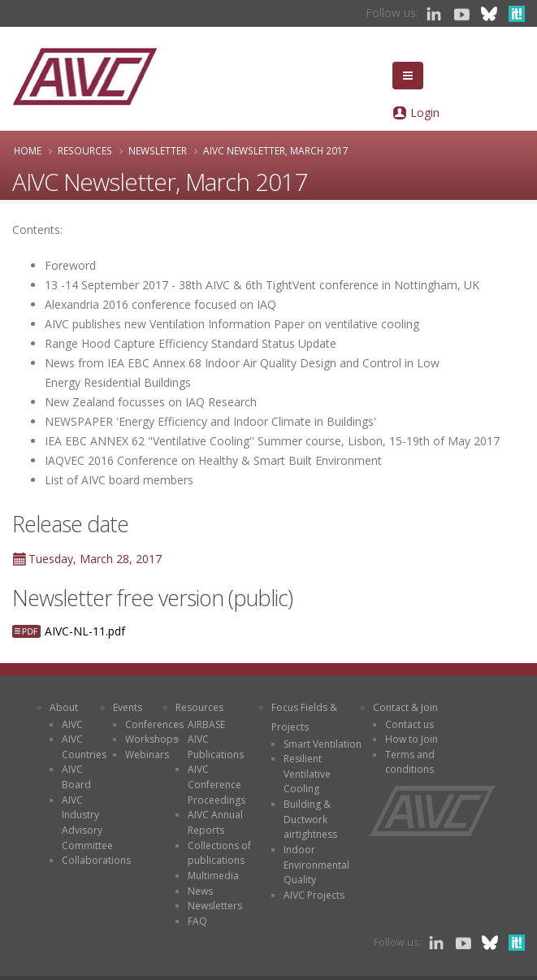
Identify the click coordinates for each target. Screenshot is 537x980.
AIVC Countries (84, 747)
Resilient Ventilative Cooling (307, 774)
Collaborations (96, 860)
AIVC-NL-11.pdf (85, 631)
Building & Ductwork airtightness (310, 819)
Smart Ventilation (323, 744)
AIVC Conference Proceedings (217, 784)
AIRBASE (206, 724)
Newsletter (158, 150)
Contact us (409, 724)
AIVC (72, 724)
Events (128, 707)
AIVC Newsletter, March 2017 (276, 150)
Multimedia (213, 876)
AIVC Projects (314, 895)
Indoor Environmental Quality (316, 865)
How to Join (411, 739)
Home (28, 150)
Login (425, 113)
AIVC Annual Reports (215, 822)
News (200, 891)
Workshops (152, 739)
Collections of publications (219, 853)
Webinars (147, 755)
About (64, 707)
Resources (85, 150)
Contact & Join (405, 707)
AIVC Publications (216, 747)
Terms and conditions (410, 762)
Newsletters (215, 906)
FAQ (197, 921)
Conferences (154, 724)
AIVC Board (76, 777)
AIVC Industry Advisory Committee (87, 823)
